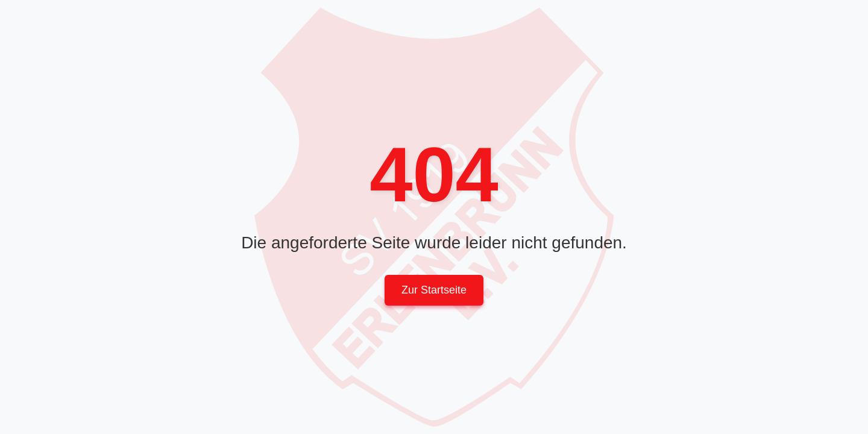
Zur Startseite (434, 290)
